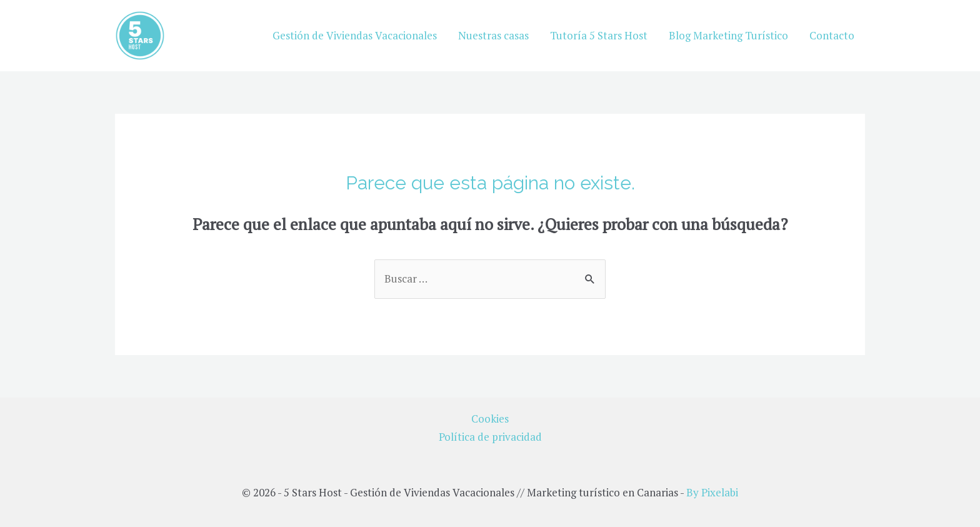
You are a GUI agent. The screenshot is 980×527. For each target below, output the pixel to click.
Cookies (490, 419)
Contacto (832, 35)
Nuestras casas (493, 35)
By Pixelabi (712, 492)
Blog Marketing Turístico (728, 35)
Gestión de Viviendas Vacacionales (355, 35)
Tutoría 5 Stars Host (599, 35)
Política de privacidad (490, 437)
